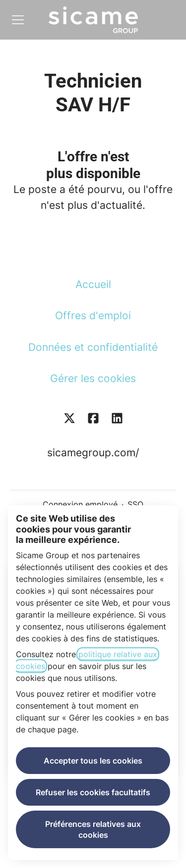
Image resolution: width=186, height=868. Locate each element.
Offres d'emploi (93, 315)
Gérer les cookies (93, 378)
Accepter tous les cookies (93, 761)
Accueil (93, 284)
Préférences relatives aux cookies (93, 829)
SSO (135, 504)
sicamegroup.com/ (93, 453)
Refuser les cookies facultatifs (93, 792)
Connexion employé (80, 504)
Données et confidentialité (93, 347)
